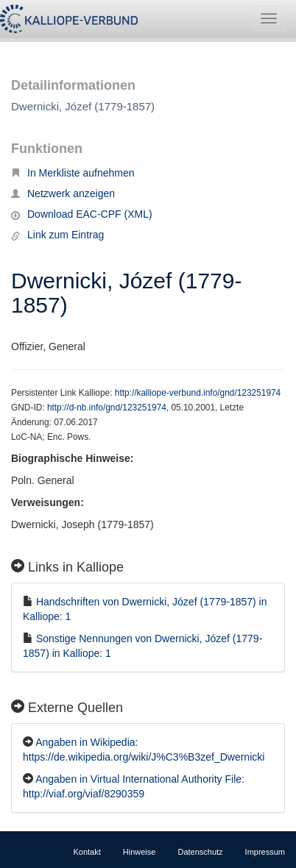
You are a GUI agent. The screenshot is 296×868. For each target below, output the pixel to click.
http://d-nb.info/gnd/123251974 (107, 408)
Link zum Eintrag (57, 235)
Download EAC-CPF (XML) (82, 214)
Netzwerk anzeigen (63, 193)
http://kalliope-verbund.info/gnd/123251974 (198, 393)
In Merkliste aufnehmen (73, 173)
